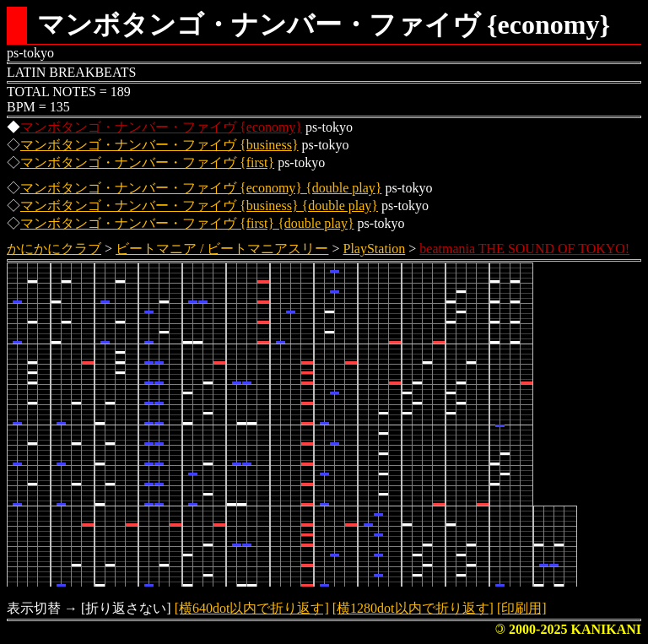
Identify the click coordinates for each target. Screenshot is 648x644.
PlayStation (375, 249)
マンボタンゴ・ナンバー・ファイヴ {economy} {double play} (201, 188)
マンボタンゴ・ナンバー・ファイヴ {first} (147, 162)
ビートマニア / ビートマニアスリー (222, 249)
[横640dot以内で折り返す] (252, 608)
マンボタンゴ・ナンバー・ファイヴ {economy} (161, 127)
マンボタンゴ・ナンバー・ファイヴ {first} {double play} (187, 223)
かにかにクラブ (54, 249)
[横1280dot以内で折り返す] (413, 608)
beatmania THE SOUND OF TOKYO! (524, 249)
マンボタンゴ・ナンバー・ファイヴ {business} (159, 145)
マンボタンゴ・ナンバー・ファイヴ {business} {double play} (199, 206)
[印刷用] (522, 608)
